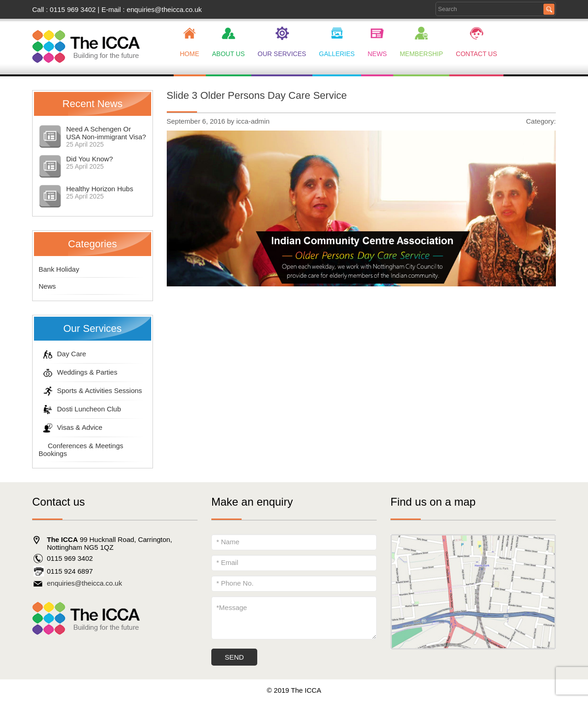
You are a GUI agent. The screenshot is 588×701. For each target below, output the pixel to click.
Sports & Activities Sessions (90, 390)
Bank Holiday (59, 269)
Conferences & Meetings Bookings (81, 450)
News (47, 286)
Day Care (62, 354)
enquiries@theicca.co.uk (164, 9)
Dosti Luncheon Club (80, 409)
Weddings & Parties (78, 372)
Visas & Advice (71, 427)
